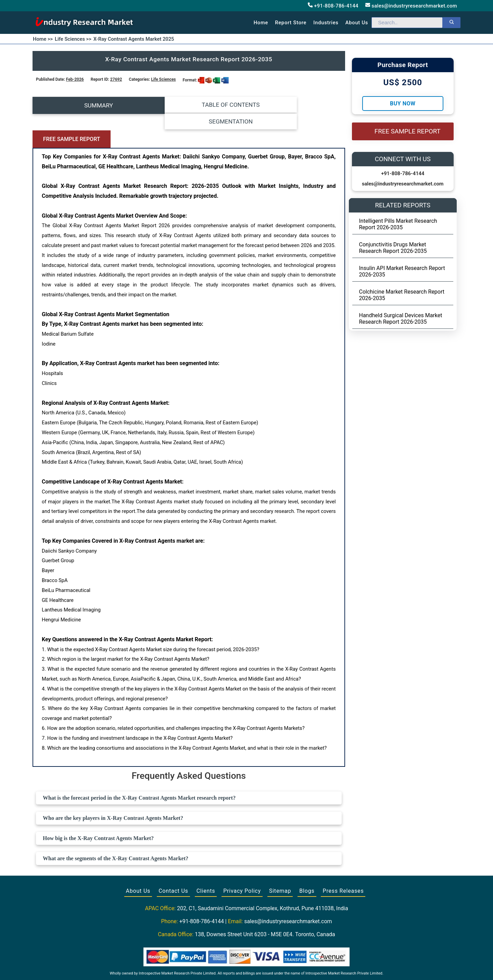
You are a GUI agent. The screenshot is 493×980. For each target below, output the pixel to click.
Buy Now (403, 104)
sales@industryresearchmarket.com (411, 6)
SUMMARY (72, 105)
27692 (116, 79)
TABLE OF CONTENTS (150, 105)
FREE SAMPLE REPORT (306, 106)
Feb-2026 (75, 79)
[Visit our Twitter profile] (246, 967)
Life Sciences (163, 79)
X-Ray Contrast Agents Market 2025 (134, 39)
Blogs (307, 857)
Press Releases (343, 857)
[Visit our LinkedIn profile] (259, 967)
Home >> (43, 39)
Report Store (291, 23)
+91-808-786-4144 (333, 6)
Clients (206, 857)
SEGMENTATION (228, 105)
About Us (138, 857)
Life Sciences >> (73, 39)
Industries (326, 23)
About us (357, 23)
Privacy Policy (242, 857)
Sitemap (280, 857)
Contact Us (173, 857)
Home (261, 23)
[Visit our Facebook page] (233, 967)
